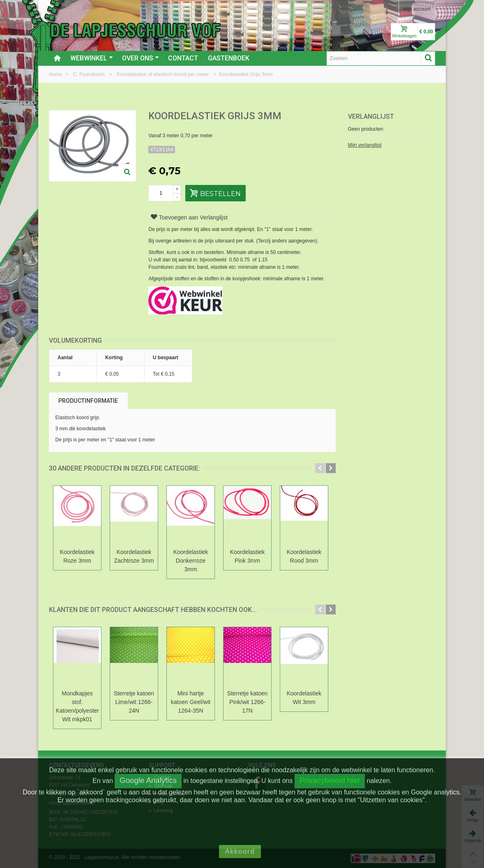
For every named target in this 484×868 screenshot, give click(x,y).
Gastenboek (229, 58)
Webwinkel (92, 58)
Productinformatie (88, 401)
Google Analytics (148, 780)
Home (56, 74)
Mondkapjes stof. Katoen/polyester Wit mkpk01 (77, 706)
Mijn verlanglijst (365, 145)
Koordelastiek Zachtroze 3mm (134, 556)
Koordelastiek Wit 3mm (304, 698)
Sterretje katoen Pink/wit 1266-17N (248, 702)
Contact (183, 58)
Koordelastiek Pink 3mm (248, 556)
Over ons (141, 58)
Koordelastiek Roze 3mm (77, 556)
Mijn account (417, 9)
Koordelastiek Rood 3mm (304, 556)
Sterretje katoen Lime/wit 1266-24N (134, 702)
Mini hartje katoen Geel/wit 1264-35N (191, 702)
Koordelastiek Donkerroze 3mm (191, 561)
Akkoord (240, 851)
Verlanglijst (371, 117)
